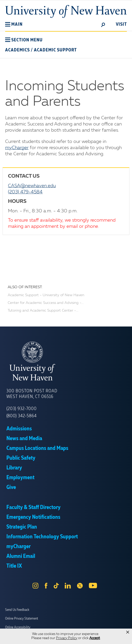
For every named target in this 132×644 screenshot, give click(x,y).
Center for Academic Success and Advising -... (46, 303)
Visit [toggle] (121, 24)
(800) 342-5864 (22, 416)
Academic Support (55, 50)
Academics (17, 50)
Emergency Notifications (33, 517)
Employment (20, 478)
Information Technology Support (42, 537)
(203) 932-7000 (22, 409)
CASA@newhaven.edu (32, 186)
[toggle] (103, 24)
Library (14, 468)
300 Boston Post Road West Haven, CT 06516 (32, 394)
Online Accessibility (18, 627)
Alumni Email (21, 556)
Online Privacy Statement (22, 619)
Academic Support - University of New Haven (46, 295)
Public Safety (21, 458)
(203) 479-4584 (25, 192)
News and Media (24, 439)
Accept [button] (95, 638)
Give (11, 487)
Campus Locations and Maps (37, 448)
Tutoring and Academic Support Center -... (43, 311)
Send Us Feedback (17, 610)
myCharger (17, 148)
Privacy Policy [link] (67, 638)
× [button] (128, 632)
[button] (14, 24)
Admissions (19, 429)
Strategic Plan (22, 527)
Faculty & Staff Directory (34, 507)
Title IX (14, 566)
